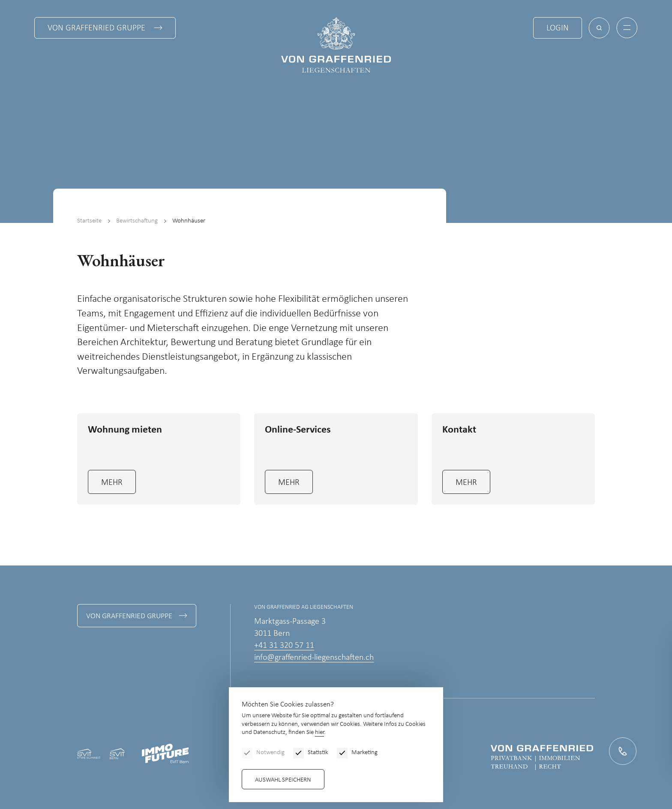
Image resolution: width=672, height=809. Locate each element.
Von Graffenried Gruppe (96, 28)
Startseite (89, 221)
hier (319, 732)
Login (558, 28)
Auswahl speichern (283, 780)
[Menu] (627, 28)
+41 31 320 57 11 (284, 646)
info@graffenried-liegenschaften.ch (314, 658)
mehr (112, 483)
